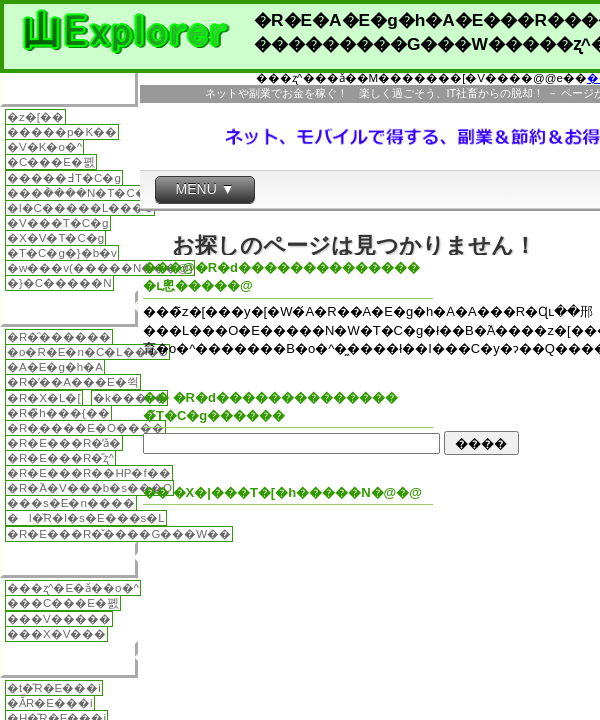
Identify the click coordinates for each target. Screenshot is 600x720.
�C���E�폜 (51, 162)
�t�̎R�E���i (54, 688)
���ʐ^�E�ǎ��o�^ (73, 588)
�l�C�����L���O (80, 208)
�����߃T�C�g (64, 178)
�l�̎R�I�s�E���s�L (86, 518)
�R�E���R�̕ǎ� (64, 443)
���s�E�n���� (71, 503)
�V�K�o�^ (44, 147)
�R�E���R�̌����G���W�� (119, 534)
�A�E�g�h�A (55, 367)
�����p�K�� (62, 132)
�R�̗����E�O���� (85, 428)
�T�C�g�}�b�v (62, 253)
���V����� (59, 619)
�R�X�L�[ (44, 398)
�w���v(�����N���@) (100, 268)
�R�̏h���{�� (58, 413)
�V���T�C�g (58, 223)
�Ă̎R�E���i (50, 703)
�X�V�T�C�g (55, 238)
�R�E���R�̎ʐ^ (60, 458)
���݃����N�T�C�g (80, 193)
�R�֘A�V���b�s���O (89, 488)
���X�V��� (56, 634)
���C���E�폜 (63, 603)
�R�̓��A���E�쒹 (73, 382)
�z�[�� (35, 117)
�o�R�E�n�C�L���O (87, 352)
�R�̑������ (59, 337)
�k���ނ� (129, 398)
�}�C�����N (59, 283)
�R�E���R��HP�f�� (89, 473)
